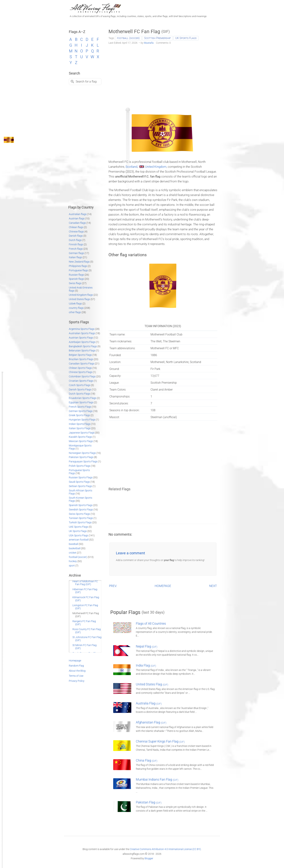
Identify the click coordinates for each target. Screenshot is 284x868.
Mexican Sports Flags (81, 441)
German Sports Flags (81, 411)
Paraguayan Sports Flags (83, 461)
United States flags (79, 299)
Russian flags (76, 275)
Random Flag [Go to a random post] (76, 666)
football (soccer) (128, 38)
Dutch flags (75, 240)
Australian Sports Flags (82, 333)
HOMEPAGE (163, 586)
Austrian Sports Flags (81, 338)
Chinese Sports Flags (81, 372)
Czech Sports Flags (80, 385)
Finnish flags (76, 244)
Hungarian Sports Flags (82, 420)
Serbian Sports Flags (80, 486)
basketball (75, 548)
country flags (76, 308)
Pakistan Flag (149, 802)
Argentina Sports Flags (82, 329)
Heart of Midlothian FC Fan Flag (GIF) (85, 583)
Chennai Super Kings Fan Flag (160, 741)
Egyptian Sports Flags (81, 402)
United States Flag (152, 684)
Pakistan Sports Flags (81, 457)
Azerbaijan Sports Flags (82, 342)
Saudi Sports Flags (79, 482)
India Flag (146, 665)
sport (72, 566)
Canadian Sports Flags (82, 364)
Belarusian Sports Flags (82, 351)
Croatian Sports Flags (81, 381)
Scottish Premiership (157, 38)
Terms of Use (76, 676)
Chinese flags (76, 232)
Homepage (75, 661)
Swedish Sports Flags (81, 510)
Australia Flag (149, 703)
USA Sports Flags (79, 535)
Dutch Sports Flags (80, 394)
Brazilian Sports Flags (81, 359)
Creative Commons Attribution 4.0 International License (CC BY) (165, 849)
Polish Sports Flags (80, 466)
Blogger (149, 858)
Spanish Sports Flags (81, 505)
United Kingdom (156, 167)
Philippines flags (78, 266)
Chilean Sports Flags (80, 368)
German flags (76, 253)
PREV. (113, 586)
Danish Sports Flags (80, 389)
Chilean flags (76, 227)
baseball (74, 544)
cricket (73, 553)
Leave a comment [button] (130, 553)
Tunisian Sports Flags (81, 518)
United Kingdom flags (81, 295)
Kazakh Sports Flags (80, 437)
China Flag (147, 760)
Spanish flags (76, 279)
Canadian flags (77, 223)
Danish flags (76, 236)
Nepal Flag (147, 646)
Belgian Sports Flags (80, 355)
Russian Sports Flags (81, 477)
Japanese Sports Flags (82, 433)
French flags (76, 249)
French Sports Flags (80, 407)
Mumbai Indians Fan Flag (157, 779)
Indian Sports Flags (80, 424)
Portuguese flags (78, 270)
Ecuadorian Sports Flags (83, 398)
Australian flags (78, 214)
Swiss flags (75, 283)
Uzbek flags (75, 304)
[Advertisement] (163, 75)
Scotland (131, 167)
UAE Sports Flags (79, 527)
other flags (75, 312)
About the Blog (77, 671)
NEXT (213, 586)
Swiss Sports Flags (79, 514)
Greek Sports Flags (79, 415)
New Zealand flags (79, 262)
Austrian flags (77, 218)
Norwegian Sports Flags (82, 453)
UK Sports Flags (186, 38)
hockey (73, 561)
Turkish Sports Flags (80, 522)
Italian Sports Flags (80, 428)
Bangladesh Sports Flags (83, 346)
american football (79, 540)
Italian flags (75, 257)
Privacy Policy (77, 681)
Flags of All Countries (151, 623)
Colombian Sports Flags (82, 376)
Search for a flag (86, 82)
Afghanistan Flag (151, 722)
